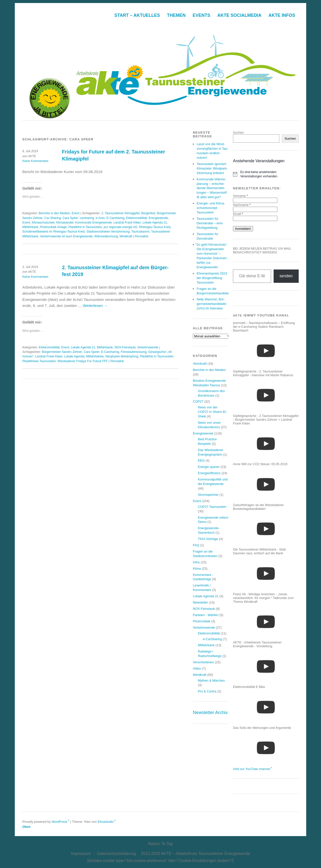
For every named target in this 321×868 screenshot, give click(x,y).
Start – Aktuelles (137, 15)
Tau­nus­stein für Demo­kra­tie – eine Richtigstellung (210, 223)
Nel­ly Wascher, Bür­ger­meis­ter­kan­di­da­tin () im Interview (212, 304)
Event (76, 213)
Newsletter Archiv (210, 713)
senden (286, 276)
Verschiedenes (203, 662)
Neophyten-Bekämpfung (122, 356)
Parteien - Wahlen (206, 615)
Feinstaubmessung (134, 352)
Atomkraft (200, 364)
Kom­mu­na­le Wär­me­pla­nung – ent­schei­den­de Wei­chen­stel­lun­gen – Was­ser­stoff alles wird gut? (212, 188)
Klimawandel (65, 223)
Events (201, 15)
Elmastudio (106, 822)
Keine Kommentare (35, 161)
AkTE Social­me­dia (239, 15)
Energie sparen (209, 467)
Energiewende (158, 218)
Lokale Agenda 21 (155, 223)
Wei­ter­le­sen (95, 306)
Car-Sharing (53, 218)
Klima (197, 568)
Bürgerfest (148, 213)
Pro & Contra (207, 691)
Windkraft (126, 236)
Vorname (240, 196)
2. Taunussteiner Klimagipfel (120, 213)
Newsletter (200, 602)
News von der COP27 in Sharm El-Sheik (212, 412)
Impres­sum (81, 854)
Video (197, 668)
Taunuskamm (140, 232)
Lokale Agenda (74, 356)
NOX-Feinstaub (125, 347)
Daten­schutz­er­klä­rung (116, 854)
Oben (26, 827)
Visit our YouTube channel (253, 769)
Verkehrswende (148, 347)
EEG (201, 460)
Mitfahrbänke (95, 356)
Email (238, 214)
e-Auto (100, 218)
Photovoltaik (202, 621)
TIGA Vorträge (208, 539)
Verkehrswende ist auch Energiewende (66, 236)
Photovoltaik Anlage (53, 227)
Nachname (242, 205)
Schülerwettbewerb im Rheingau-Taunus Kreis (54, 232)
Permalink (141, 236)
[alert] (266, 174)
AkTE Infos (282, 15)
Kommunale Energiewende (94, 223)
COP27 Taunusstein (212, 507)
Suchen (238, 132)
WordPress (61, 822)
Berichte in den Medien (54, 213)
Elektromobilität (137, 218)
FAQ (196, 545)
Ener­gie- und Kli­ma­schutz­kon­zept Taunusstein (211, 208)
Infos (196, 562)
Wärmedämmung (106, 236)
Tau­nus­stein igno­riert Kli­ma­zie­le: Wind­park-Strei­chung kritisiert (212, 168)
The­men (176, 15)
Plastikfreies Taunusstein (39, 361)
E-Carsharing (115, 218)
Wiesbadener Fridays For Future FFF (83, 361)
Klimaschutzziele (43, 223)
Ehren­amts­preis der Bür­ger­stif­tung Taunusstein (212, 278)
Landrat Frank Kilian (127, 223)
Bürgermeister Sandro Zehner (62, 352)
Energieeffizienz (209, 473)
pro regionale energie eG (121, 227)
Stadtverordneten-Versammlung (108, 232)
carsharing (87, 218)
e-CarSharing (212, 639)
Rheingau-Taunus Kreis (155, 227)
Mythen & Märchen (211, 681)
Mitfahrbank (30, 227)
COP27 (198, 401)
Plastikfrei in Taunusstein (85, 227)
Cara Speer (70, 218)
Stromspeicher (208, 495)
